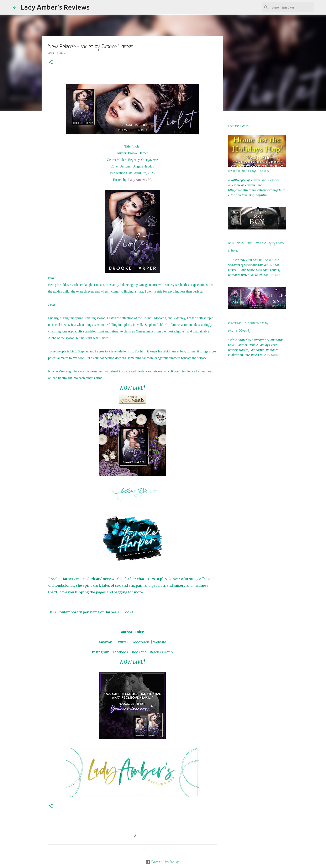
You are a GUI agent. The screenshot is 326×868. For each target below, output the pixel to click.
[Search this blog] (292, 7)
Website (160, 642)
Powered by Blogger (163, 862)
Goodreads (141, 642)
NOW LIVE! (132, 388)
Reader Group (161, 652)
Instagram (101, 652)
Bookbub (139, 652)
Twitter (122, 642)
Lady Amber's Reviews (55, 7)
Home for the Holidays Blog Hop (248, 171)
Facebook (121, 652)
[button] (51, 63)
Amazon (105, 642)
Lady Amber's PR (140, 180)
